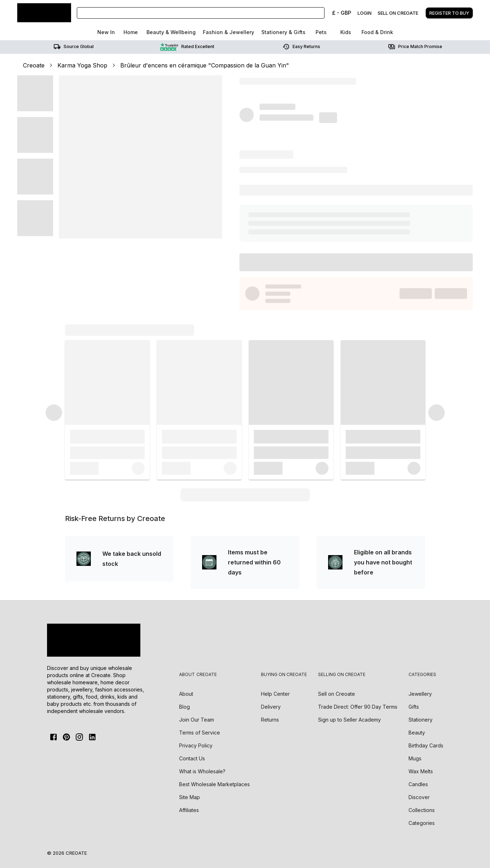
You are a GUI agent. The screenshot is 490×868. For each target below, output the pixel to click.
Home (131, 32)
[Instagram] (79, 737)
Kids (346, 32)
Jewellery (420, 694)
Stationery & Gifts (283, 32)
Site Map (190, 797)
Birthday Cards (426, 745)
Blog (185, 707)
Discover (419, 797)
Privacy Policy (196, 745)
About (186, 694)
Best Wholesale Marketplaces (214, 784)
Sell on (337, 694)
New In (106, 32)
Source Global (74, 47)
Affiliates (189, 810)
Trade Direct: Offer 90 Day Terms (358, 707)
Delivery (271, 707)
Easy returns (301, 47)
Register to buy (449, 13)
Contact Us (192, 758)
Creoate (34, 65)
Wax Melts (421, 771)
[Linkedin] (92, 737)
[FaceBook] (53, 737)
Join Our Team (197, 720)
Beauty (417, 733)
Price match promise (415, 47)
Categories (422, 823)
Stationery (421, 720)
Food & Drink (377, 32)
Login (365, 13)
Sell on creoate (398, 13)
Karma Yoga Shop (82, 65)
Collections (422, 810)
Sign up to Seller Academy (349, 720)
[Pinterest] (66, 737)
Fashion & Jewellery (228, 32)
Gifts (414, 707)
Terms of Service (200, 733)
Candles (418, 784)
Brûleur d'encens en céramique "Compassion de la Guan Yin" (205, 65)
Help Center (275, 694)
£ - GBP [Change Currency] (342, 13)
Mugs (415, 758)
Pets (321, 32)
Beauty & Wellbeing (171, 32)
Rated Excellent (187, 47)
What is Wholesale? (202, 771)
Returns (270, 720)
